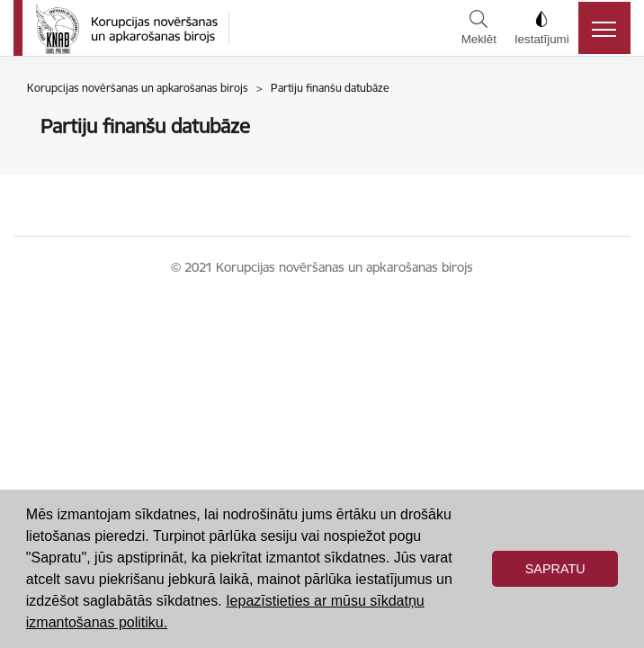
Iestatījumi (542, 28)
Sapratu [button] (555, 569)
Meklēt (479, 28)
